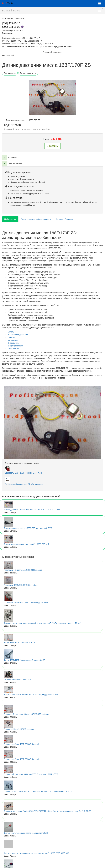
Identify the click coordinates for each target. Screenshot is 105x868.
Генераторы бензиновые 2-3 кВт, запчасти (24, 484)
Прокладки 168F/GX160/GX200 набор (21, 585)
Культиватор (13, 349)
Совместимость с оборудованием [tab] (36, 219)
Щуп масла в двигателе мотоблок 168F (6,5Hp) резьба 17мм (31, 695)
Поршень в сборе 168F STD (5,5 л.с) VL (22, 759)
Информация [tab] (10, 219)
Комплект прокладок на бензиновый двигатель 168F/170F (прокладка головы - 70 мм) (42, 623)
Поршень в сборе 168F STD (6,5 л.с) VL (22, 744)
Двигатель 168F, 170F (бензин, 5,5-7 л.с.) (23, 473)
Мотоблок (12, 332)
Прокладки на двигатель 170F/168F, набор (23, 570)
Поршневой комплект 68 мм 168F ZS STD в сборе (26, 714)
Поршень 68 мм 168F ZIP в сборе (19, 729)
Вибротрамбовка (15, 346)
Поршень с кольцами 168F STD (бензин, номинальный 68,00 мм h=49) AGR (38, 792)
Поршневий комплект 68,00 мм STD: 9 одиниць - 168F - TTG (31, 774)
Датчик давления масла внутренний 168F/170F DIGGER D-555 (32, 510)
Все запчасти (10, 73)
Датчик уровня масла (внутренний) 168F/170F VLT (26, 544)
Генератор (12, 337)
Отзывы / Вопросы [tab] (64, 219)
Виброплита (13, 343)
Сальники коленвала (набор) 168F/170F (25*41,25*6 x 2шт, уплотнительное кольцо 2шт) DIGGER (47, 811)
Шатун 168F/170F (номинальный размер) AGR (24, 660)
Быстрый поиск (11, 11)
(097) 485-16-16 (11, 23)
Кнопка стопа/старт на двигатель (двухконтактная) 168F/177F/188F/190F (36, 853)
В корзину (52, 146)
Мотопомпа (13, 340)
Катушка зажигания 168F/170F (17, 679)
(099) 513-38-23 (11, 27)
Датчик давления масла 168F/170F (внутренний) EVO (28, 528)
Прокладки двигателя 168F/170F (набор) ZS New (26, 602)
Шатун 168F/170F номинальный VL (19, 643)
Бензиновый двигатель (18, 335)
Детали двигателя (28, 73)
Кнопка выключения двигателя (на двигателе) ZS (26, 833)
